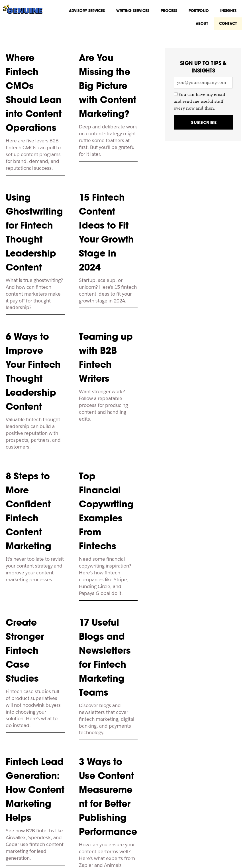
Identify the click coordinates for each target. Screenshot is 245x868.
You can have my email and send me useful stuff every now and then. (200, 105)
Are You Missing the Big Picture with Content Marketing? (108, 89)
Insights (228, 11)
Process (169, 11)
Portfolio (199, 11)
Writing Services (133, 11)
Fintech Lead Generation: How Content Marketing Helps (35, 793)
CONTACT (229, 26)
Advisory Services (87, 11)
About (203, 26)
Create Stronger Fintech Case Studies (25, 654)
